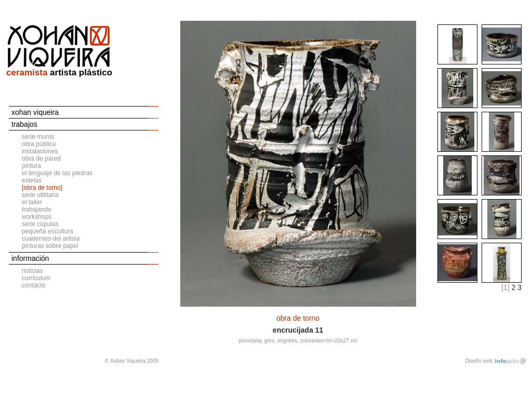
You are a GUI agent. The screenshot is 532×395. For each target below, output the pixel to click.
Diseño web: (479, 361)
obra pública (39, 144)
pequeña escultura (48, 231)
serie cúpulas (40, 224)
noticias (32, 271)
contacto (34, 285)
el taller (32, 202)
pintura (31, 166)
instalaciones (40, 151)
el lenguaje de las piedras (57, 173)
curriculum (36, 278)
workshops (37, 217)
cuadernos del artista (51, 239)
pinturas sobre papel (50, 246)
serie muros (38, 137)
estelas (32, 180)
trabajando (37, 209)
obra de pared (41, 159)
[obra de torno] (42, 188)
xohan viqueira (35, 112)
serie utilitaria (40, 195)
